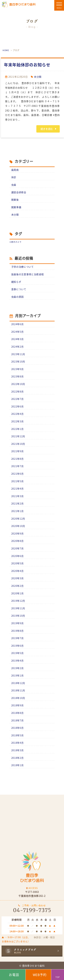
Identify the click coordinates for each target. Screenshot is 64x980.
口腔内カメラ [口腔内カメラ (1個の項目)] (16, 242)
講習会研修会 (19, 192)
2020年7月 (17, 548)
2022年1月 (17, 429)
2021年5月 (17, 481)
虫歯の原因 (18, 297)
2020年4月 (17, 571)
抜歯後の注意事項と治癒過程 (28, 274)
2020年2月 (17, 586)
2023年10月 (18, 361)
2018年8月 (17, 713)
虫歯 (14, 185)
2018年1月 (17, 765)
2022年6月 (17, 406)
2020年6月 (17, 556)
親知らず (16, 282)
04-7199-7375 (32, 910)
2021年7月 (17, 466)
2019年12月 (18, 601)
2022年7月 (17, 399)
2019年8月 (17, 631)
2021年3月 (17, 496)
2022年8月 (17, 391)
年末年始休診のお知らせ (27, 65)
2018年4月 (17, 743)
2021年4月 (17, 489)
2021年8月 (17, 459)
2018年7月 (17, 720)
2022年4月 (17, 414)
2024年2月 (17, 347)
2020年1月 (17, 593)
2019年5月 (17, 653)
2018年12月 (18, 683)
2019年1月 (17, 675)
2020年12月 (18, 519)
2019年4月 (17, 661)
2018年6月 (17, 728)
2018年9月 (17, 705)
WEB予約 (40, 975)
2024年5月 (17, 332)
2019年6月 (17, 646)
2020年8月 (17, 541)
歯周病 (15, 170)
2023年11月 (18, 354)
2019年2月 (17, 668)
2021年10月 (18, 444)
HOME (6, 50)
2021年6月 (17, 474)
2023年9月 (17, 369)
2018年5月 (17, 735)
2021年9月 (17, 451)
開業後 (15, 200)
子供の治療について (23, 267)
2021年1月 (17, 511)
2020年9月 (17, 533)
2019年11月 (18, 608)
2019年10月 (18, 616)
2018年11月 (18, 690)
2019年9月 (17, 623)
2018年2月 (17, 758)
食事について (19, 289)
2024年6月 (17, 324)
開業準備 (16, 207)
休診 (14, 177)
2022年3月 (17, 421)
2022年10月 (18, 384)
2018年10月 (18, 698)
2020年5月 (17, 563)
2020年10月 (18, 526)
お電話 (14, 975)
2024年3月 (17, 339)
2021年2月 (17, 503)
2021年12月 (18, 436)
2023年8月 (17, 376)
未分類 (38, 77)
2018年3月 (17, 750)
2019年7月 (17, 638)
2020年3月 (17, 578)
